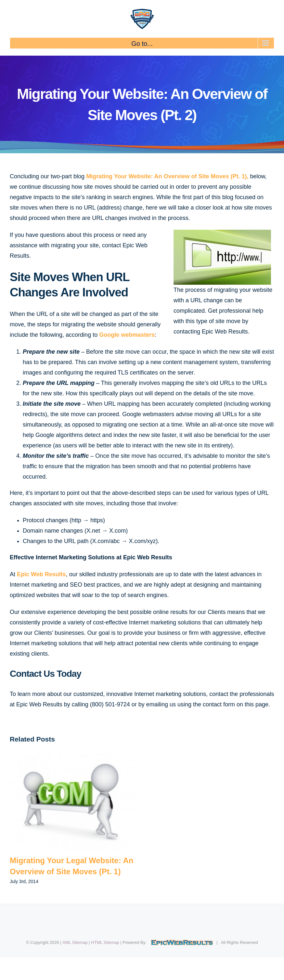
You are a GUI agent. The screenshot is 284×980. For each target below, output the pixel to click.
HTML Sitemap (105, 942)
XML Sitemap (75, 942)
